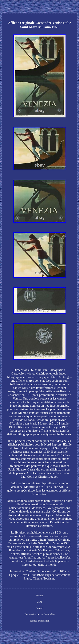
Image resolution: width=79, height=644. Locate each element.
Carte (40, 602)
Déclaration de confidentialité (39, 614)
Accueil (39, 595)
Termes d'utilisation (39, 621)
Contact (39, 608)
